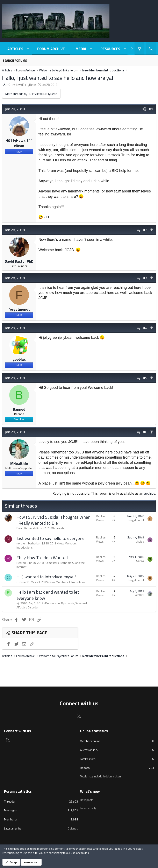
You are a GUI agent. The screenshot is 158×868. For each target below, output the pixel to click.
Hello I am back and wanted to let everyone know (48, 595)
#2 (145, 230)
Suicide (60, 528)
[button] (28, 49)
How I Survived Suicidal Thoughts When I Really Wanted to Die (53, 520)
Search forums (15, 61)
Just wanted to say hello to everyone (51, 538)
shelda (140, 541)
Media (81, 49)
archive (150, 493)
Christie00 (23, 582)
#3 (145, 278)
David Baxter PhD (19, 261)
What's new (90, 791)
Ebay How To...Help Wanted (42, 558)
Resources (110, 49)
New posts (87, 799)
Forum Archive (51, 49)
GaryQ (140, 561)
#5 (145, 378)
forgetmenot (19, 309)
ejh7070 (22, 603)
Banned (19, 409)
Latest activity (88, 807)
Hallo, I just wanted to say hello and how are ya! (58, 78)
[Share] (144, 109)
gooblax (19, 359)
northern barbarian (28, 543)
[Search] (151, 49)
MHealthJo (19, 463)
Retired (21, 563)
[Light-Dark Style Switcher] (139, 49)
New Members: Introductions (67, 582)
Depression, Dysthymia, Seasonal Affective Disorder (52, 605)
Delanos (73, 828)
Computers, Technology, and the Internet (51, 565)
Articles (15, 49)
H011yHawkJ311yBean (21, 85)
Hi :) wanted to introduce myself (46, 577)
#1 (151, 109)
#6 (145, 432)
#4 (145, 328)
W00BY (139, 595)
